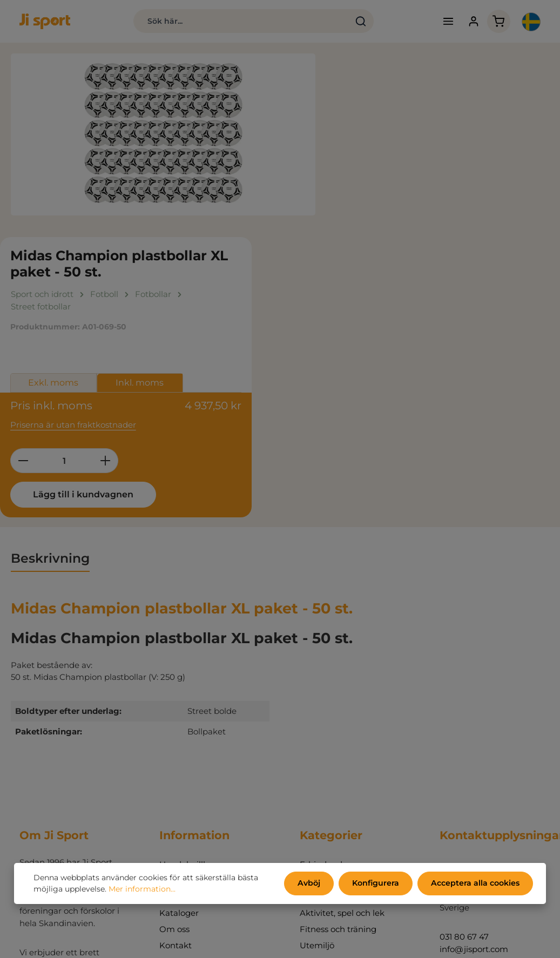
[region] (163, 135)
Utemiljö (317, 760)
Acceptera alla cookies (475, 883)
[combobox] (237, 22)
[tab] (50, 373)
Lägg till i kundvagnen (406, 309)
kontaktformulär (473, 911)
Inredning (320, 776)
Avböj (311, 883)
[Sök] (357, 22)
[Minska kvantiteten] (349, 275)
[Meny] (446, 22)
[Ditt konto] (471, 22)
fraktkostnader (309, 943)
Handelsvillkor (188, 679)
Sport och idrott (331, 711)
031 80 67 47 (464, 751)
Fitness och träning (338, 744)
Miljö (169, 711)
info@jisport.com (474, 763)
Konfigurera (377, 883)
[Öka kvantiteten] (431, 275)
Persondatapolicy (194, 695)
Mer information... (142, 889)
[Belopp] (390, 275)
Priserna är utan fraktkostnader (399, 239)
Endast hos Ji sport (338, 695)
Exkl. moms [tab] (379, 198)
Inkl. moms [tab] (466, 198)
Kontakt (176, 760)
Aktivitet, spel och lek (342, 728)
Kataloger (179, 728)
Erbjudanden (326, 679)
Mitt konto (180, 776)
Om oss (174, 744)
